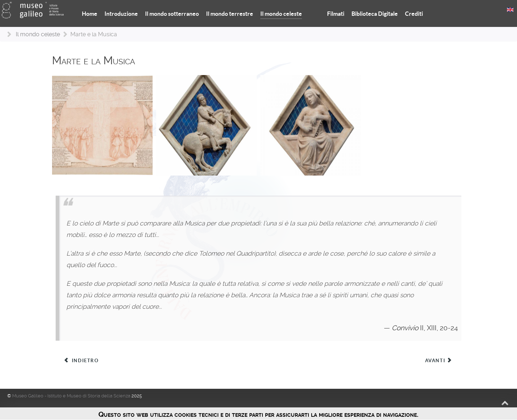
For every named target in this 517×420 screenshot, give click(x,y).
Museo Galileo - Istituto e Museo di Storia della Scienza (72, 396)
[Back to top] (505, 403)
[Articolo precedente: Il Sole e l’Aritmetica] (81, 361)
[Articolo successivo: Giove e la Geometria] (439, 361)
